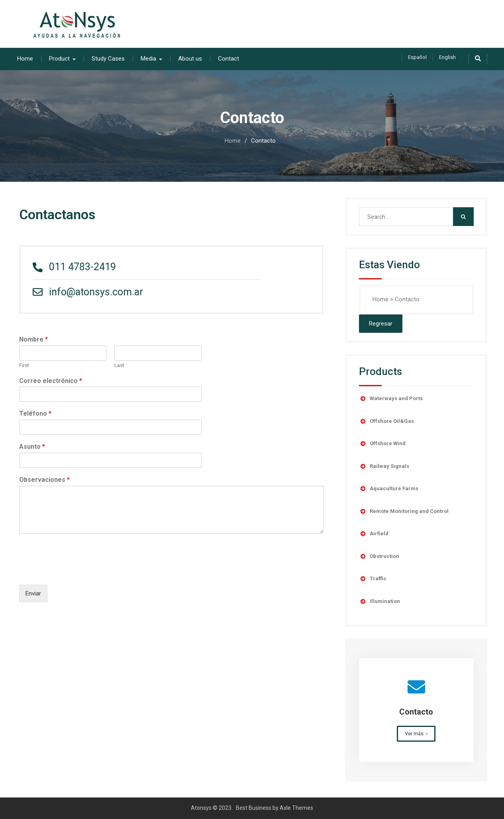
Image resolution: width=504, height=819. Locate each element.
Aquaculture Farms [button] (389, 489)
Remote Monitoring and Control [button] (404, 511)
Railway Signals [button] (384, 466)
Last (119, 365)
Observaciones (44, 480)
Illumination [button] (379, 601)
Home (25, 59)
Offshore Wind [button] (382, 444)
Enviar (33, 593)
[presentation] (80, 572)
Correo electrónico (51, 381)
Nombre (33, 339)
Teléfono (35, 413)
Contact (228, 59)
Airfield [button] (374, 534)
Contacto (416, 712)
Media (148, 59)
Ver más (414, 734)
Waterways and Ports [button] (391, 399)
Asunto (32, 447)
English (447, 57)
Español (417, 57)
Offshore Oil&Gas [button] (386, 421)
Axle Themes (296, 808)
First (24, 365)
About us (190, 59)
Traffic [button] (373, 579)
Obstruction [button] (379, 556)
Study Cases (108, 59)
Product (59, 59)
